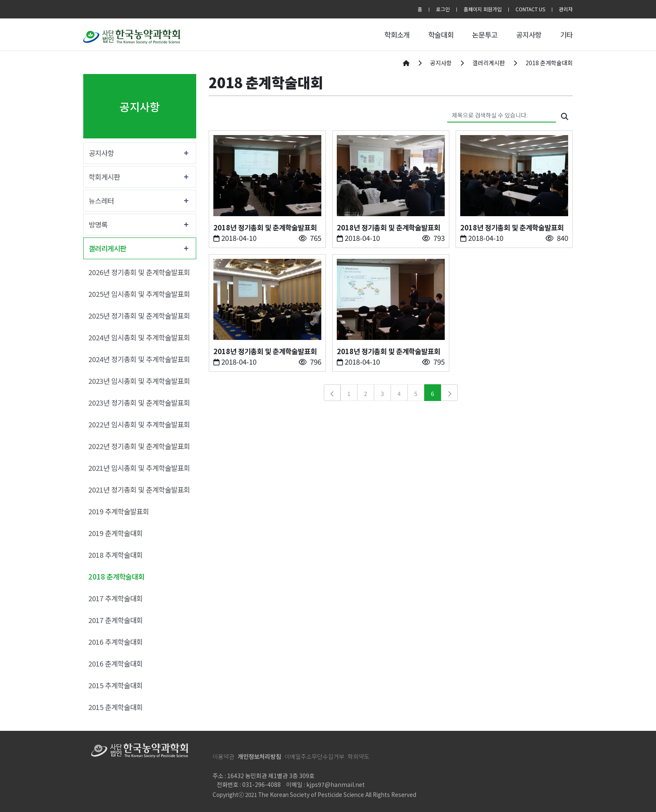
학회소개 (397, 35)
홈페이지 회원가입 (483, 9)
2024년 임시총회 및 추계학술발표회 (139, 337)
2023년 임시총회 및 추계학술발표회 (139, 381)
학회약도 (359, 756)
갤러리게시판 (108, 248)
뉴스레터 (101, 201)
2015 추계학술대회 (115, 685)
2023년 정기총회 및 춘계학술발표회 (139, 403)
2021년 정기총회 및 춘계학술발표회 (139, 490)
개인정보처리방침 (259, 756)
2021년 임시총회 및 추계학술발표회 (139, 468)
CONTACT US (530, 9)
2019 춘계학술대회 (115, 533)
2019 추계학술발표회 (119, 511)
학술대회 (441, 35)
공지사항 (529, 35)
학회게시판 (104, 177)
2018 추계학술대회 (115, 555)
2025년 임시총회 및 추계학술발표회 (139, 294)
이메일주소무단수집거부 (314, 756)
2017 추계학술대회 (115, 598)
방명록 (98, 225)
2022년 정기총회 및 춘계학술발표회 (139, 446)
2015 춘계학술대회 (115, 707)
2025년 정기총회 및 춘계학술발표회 (139, 316)
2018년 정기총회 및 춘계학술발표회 (265, 227)
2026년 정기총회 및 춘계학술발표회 (139, 272)
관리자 (566, 9)
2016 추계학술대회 (115, 642)
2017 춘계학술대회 (115, 620)
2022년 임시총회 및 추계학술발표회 (139, 424)
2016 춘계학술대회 (115, 664)
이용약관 (223, 756)
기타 (566, 35)
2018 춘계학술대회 (116, 577)
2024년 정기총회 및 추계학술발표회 (139, 359)
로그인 (443, 9)
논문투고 (485, 35)
